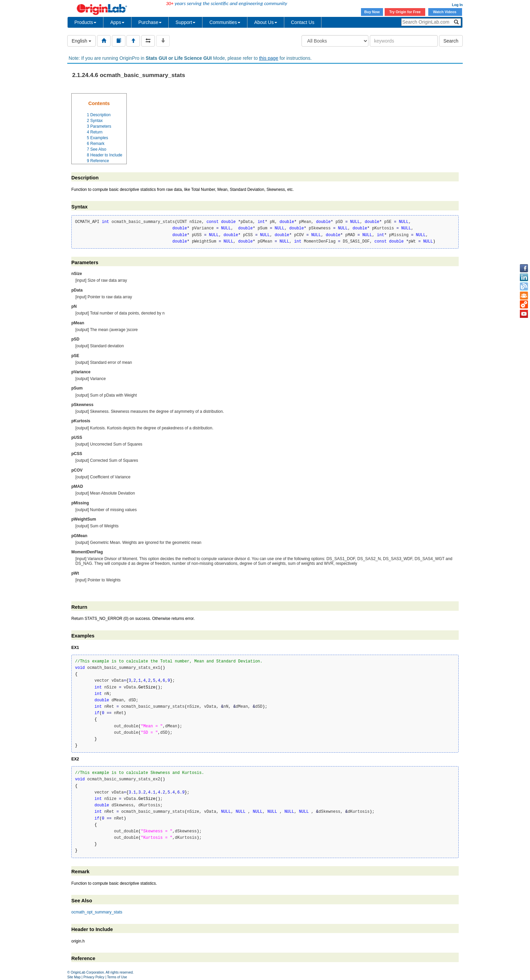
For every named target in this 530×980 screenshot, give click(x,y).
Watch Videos (445, 12)
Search (451, 41)
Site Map (74, 977)
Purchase (150, 22)
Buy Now (372, 12)
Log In (457, 5)
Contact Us (303, 22)
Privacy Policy (94, 977)
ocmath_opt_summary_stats (97, 912)
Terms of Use (117, 977)
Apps (117, 22)
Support (185, 22)
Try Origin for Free (405, 12)
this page (269, 58)
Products (85, 22)
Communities (225, 22)
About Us (266, 22)
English (81, 41)
